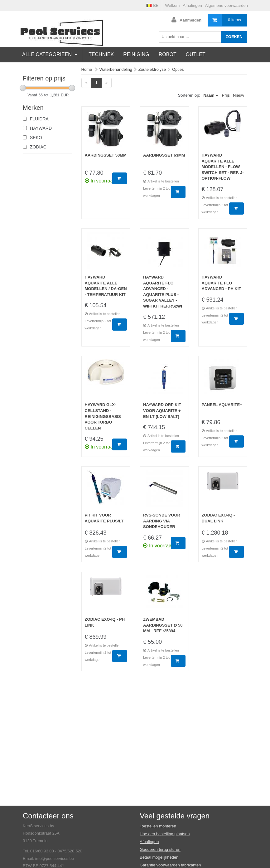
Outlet (196, 54)
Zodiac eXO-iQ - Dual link (218, 518)
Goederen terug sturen (160, 849)
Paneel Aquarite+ (222, 405)
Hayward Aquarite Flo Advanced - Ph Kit (222, 283)
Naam (209, 95)
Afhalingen (192, 5)
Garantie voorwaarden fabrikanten (170, 865)
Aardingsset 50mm (106, 155)
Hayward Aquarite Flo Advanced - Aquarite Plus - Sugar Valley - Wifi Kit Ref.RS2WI (163, 292)
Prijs (226, 95)
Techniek (101, 54)
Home (87, 69)
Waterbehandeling (116, 69)
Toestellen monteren (158, 826)
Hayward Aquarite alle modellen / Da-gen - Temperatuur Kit (106, 286)
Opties (178, 69)
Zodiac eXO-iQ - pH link (105, 622)
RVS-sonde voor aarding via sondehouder (162, 521)
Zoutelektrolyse (152, 69)
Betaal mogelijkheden (159, 857)
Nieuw (239, 95)
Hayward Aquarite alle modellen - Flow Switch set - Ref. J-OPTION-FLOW (223, 167)
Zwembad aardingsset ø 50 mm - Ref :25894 (163, 625)
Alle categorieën (50, 54)
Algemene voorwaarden (227, 5)
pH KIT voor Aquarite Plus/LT (104, 518)
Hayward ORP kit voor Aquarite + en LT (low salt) (162, 410)
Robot (168, 54)
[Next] (106, 83)
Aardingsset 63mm (164, 155)
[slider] (23, 88)
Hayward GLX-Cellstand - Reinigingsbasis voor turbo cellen (103, 416)
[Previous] (87, 83)
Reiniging (136, 54)
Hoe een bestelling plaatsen (165, 834)
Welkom (173, 5)
